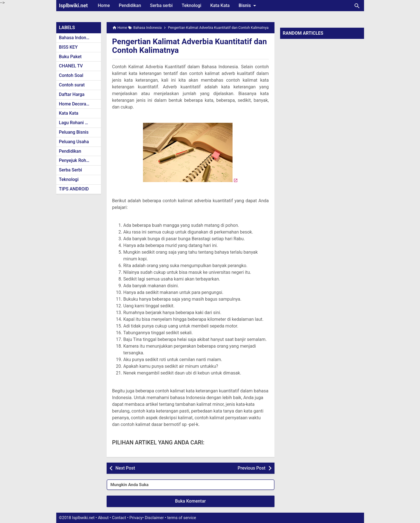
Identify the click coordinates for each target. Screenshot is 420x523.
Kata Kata (220, 5)
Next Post (125, 468)
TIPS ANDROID (74, 189)
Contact (119, 518)
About (103, 518)
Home (104, 5)
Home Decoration (77, 104)
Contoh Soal (71, 75)
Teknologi (191, 5)
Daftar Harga (72, 94)
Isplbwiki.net (73, 5)
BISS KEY (68, 47)
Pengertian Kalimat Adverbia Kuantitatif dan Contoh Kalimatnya (190, 46)
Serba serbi (161, 5)
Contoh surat (72, 85)
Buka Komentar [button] (191, 501)
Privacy (136, 518)
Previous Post (251, 468)
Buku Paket (70, 57)
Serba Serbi (71, 170)
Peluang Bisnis (74, 132)
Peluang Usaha (74, 142)
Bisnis (248, 6)
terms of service (181, 518)
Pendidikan (130, 5)
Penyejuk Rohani (76, 160)
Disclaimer (154, 518)
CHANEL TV (71, 66)
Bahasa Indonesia (77, 38)
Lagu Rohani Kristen (79, 123)
